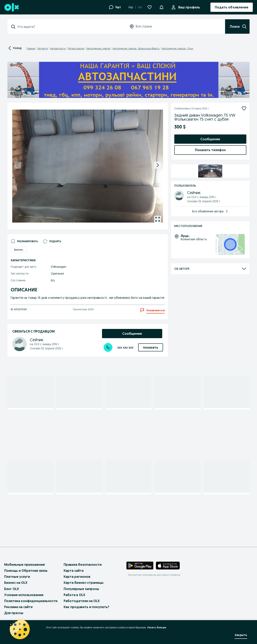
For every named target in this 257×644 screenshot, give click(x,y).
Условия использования (24, 595)
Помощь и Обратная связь (26, 571)
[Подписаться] (244, 108)
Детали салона (76, 48)
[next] (158, 165)
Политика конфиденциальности (31, 601)
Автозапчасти (58, 48)
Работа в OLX (74, 595)
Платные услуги (17, 577)
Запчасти (43, 48)
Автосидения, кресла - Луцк (177, 48)
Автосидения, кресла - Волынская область (136, 48)
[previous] (18, 165)
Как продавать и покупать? (86, 607)
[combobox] (69, 27)
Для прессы (14, 613)
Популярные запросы (81, 589)
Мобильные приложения (24, 565)
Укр (131, 7)
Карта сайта (74, 571)
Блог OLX (12, 589)
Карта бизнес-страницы (84, 583)
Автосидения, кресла (98, 48)
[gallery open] (158, 219)
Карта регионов (77, 577)
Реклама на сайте (18, 607)
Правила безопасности (83, 565)
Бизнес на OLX (16, 583)
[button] (161, 7)
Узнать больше (157, 627)
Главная (31, 48)
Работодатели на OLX (82, 601)
